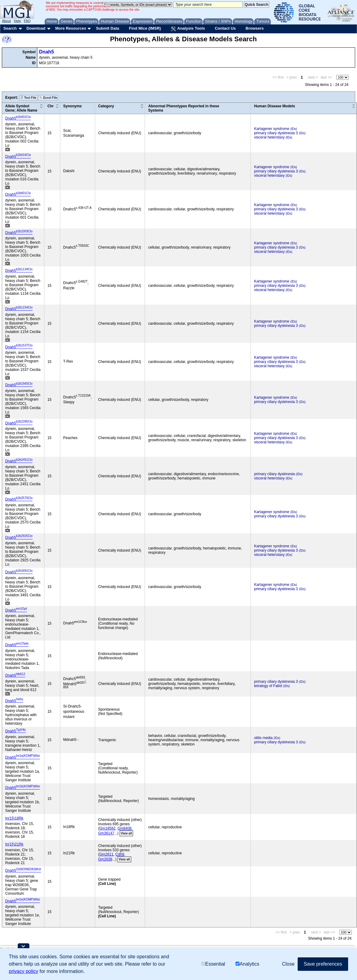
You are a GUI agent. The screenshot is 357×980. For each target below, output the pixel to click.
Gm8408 (125, 828)
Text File (28, 98)
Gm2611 (106, 854)
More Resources (71, 28)
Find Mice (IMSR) (145, 28)
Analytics (247, 964)
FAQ (27, 21)
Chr (51, 106)
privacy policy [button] (24, 971)
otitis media (263, 738)
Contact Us (225, 28)
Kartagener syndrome (271, 129)
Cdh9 (120, 854)
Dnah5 (46, 52)
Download (36, 28)
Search (10, 28)
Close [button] (288, 964)
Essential (213, 964)
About (7, 21)
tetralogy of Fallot (268, 686)
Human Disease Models (274, 106)
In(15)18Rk (14, 818)
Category (106, 106)
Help (17, 21)
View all (126, 833)
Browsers (255, 28)
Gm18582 (108, 828)
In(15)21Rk (14, 844)
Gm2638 (105, 859)
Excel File (48, 98)
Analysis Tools (188, 29)
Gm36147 (106, 833)
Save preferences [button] (323, 964)
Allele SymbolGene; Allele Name (21, 108)
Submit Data (108, 28)
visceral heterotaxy (269, 137)
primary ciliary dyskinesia (274, 474)
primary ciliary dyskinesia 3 (276, 133)
